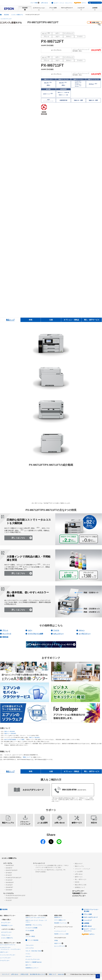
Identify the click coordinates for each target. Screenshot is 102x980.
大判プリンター (4, 952)
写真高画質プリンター (80, 893)
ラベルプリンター (5, 961)
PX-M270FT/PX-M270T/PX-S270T (16, 896)
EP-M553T (9, 873)
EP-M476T (9, 875)
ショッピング (88, 920)
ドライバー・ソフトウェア (82, 869)
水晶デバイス (58, 943)
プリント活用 (88, 914)
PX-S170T (9, 900)
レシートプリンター (5, 958)
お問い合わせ (44, 3)
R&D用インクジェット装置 (61, 934)
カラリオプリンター (6, 932)
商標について (27, 757)
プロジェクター (30, 945)
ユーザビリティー (85, 634)
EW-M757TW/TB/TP (12, 870)
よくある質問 (79, 872)
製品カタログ (79, 864)
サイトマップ (6, 974)
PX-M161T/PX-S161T (12, 898)
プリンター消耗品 (30, 936)
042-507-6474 (82, 790)
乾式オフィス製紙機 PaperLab (34, 962)
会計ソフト (28, 965)
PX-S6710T (9, 880)
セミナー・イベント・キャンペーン (63, 3)
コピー (30, 630)
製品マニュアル (79, 866)
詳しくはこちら (18, 538)
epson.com (61, 974)
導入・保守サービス (81, 879)
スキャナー (28, 956)
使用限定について (80, 887)
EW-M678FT (9, 887)
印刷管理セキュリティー (32, 968)
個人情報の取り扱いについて (38, 974)
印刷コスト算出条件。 (10, 731)
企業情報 (87, 923)
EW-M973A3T (10, 865)
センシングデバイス (60, 946)
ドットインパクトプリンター (8, 955)
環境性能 (5, 637)
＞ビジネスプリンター (6, 19)
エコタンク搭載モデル (17, 15)
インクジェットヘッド (60, 931)
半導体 (56, 940)
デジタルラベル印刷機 (31, 928)
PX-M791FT (9, 885)
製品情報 (6, 15)
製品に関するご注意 (81, 885)
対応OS (77, 882)
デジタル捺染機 (30, 931)
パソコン (28, 954)
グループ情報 (34, 3)
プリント (5, 630)
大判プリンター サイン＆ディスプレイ (36, 917)
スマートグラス (30, 948)
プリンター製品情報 (33, 940)
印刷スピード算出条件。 (11, 733)
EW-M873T (9, 868)
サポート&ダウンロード (91, 917)
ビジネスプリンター (79, 896)
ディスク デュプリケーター (33, 959)
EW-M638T (9, 890)
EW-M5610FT (10, 883)
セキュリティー (58, 634)
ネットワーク (7, 634)
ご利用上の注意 (24, 974)
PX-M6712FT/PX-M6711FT (14, 878)
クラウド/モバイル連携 (35, 634)
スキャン (82, 630)
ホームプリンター (78, 891)
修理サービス (79, 877)
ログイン (80, 3)
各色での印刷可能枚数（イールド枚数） (15, 740)
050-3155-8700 (69, 790)
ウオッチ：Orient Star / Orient (33, 951)
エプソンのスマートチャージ (8, 945)
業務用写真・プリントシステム (34, 925)
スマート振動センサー (60, 920)
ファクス (56, 630)
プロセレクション (6, 935)
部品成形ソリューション (61, 923)
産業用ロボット (58, 917)
